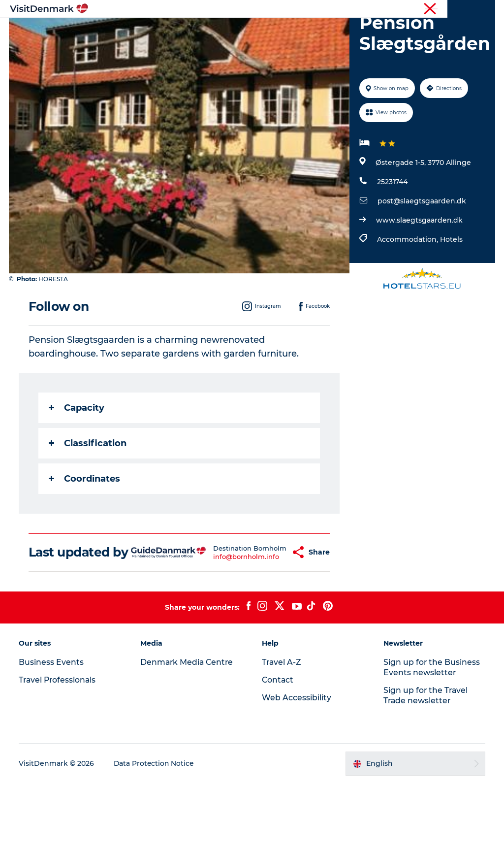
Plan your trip (232, 42)
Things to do (271, 32)
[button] (268, 616)
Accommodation (342, 32)
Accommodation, (408, 295)
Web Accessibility (297, 768)
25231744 (392, 238)
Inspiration (151, 32)
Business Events (412, 9)
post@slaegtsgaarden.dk (421, 257)
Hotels (451, 295)
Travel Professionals (350, 9)
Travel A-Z (282, 733)
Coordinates (85, 534)
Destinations (210, 32)
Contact (483, 9)
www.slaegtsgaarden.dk (419, 276)
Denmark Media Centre (188, 733)
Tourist (302, 9)
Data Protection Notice (156, 834)
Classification (89, 499)
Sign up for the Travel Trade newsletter (426, 766)
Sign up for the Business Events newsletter (431, 738)
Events (285, 42)
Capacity (78, 463)
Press (453, 9)
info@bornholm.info (225, 623)
